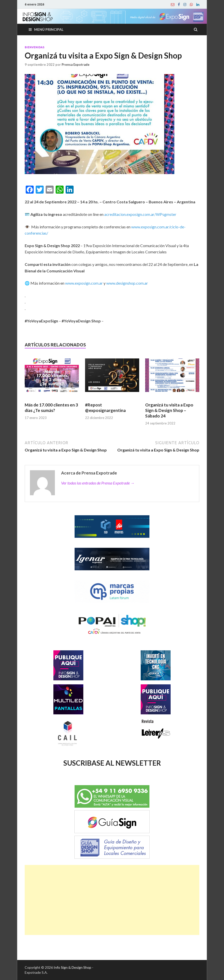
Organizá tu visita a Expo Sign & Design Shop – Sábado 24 (169, 410)
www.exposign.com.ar (84, 283)
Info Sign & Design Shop (72, 967)
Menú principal (49, 29)
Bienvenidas (35, 47)
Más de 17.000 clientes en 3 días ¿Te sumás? (51, 408)
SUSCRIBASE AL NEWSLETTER (112, 763)
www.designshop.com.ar (127, 283)
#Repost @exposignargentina (105, 408)
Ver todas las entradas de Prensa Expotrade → (98, 483)
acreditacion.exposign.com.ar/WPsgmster (140, 214)
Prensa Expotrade (76, 65)
